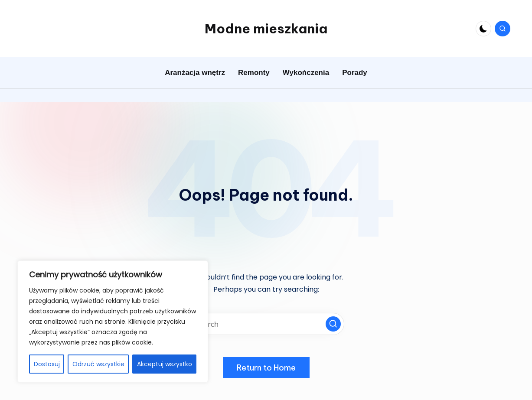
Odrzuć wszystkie (98, 364)
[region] (113, 322)
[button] (333, 324)
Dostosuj (47, 364)
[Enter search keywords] (266, 324)
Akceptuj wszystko (165, 364)
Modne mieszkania (266, 29)
